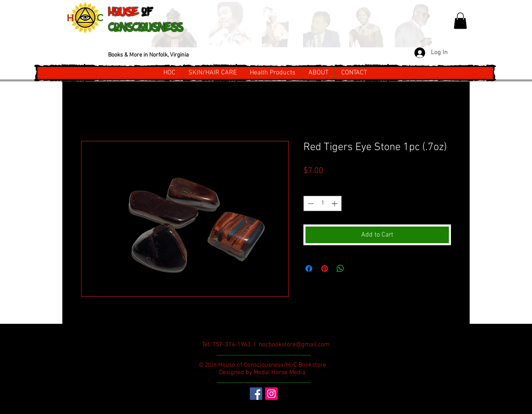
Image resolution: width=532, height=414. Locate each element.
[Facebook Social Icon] (256, 394)
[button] (460, 21)
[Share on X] (356, 269)
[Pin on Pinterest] (325, 269)
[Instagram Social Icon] (271, 394)
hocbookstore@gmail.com (294, 345)
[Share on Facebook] (309, 269)
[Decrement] (310, 203)
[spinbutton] (323, 203)
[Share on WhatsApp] (340, 269)
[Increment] (335, 203)
